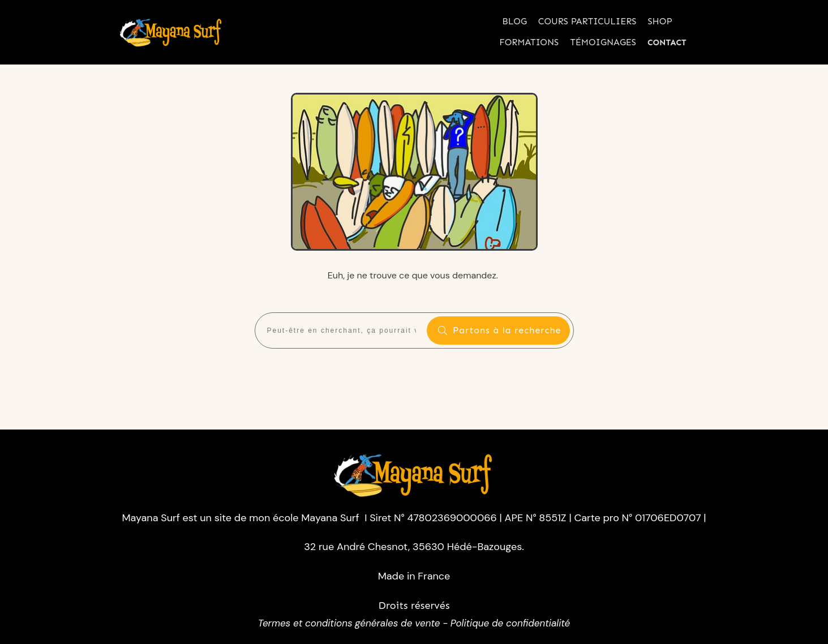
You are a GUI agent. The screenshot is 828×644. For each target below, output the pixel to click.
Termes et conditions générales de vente (349, 623)
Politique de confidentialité (510, 623)
